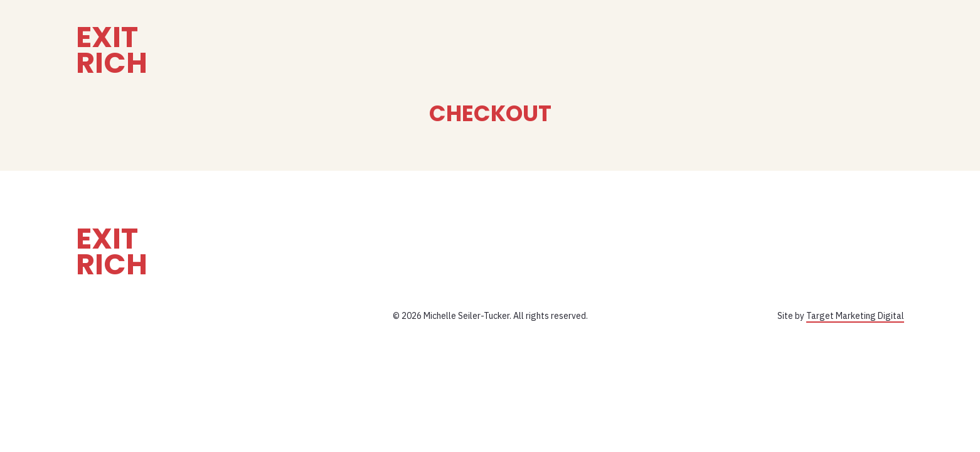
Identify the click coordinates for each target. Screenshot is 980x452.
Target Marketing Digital (855, 316)
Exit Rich (112, 51)
